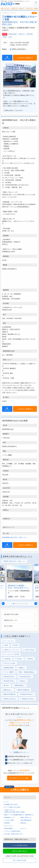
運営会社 (24, 823)
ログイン (24, 829)
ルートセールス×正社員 (11, 654)
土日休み (18, 659)
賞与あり (6, 685)
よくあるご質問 (9, 820)
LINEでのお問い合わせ (20, 851)
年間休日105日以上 (26, 694)
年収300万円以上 (8, 677)
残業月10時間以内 (23, 690)
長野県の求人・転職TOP (18, 9)
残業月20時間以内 (9, 694)
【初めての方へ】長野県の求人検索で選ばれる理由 (15, 811)
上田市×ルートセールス (11, 650)
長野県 (5, 37)
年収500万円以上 (8, 681)
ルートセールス (8, 641)
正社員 (5, 34)
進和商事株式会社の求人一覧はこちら (14, 537)
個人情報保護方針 (26, 820)
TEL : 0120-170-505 (19, 860)
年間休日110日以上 (9, 699)
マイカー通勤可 (8, 672)
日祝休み (29, 659)
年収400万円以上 (25, 677)
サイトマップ (8, 826)
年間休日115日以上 (27, 699)
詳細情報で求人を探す (11, 805)
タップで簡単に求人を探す (12, 807)
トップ (6, 802)
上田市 (10, 37)
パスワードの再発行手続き (12, 831)
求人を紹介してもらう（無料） (20, 778)
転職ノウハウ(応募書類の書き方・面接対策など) (19, 815)
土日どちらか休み (9, 663)
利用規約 (7, 823)
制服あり (21, 668)
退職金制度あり (19, 685)
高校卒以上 (22, 34)
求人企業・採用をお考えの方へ (14, 834)
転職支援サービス (10, 818)
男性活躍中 (30, 34)
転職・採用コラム (26, 818)
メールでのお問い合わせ (20, 845)
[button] (3, 604)
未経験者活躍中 (13, 34)
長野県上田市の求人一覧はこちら (14, 561)
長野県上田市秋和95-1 (19, 49)
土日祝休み (6, 659)
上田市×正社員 (28, 650)
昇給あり (22, 681)
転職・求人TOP (5, 9)
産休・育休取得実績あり (26, 672)
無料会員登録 (8, 829)
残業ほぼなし (7, 690)
